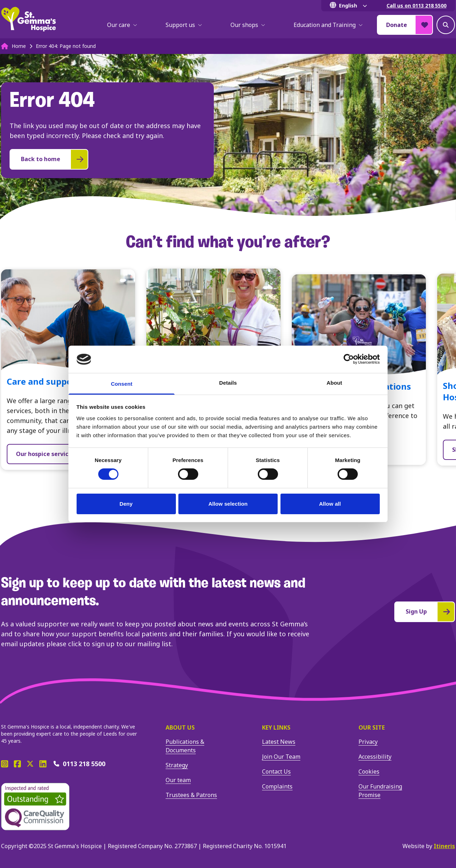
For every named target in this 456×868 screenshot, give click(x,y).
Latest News (279, 742)
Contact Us (276, 771)
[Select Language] (350, 6)
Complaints (277, 786)
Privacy (368, 742)
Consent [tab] (122, 384)
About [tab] (334, 383)
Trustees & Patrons (191, 795)
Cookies (369, 771)
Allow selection (228, 504)
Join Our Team (281, 757)
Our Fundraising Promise (380, 791)
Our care (122, 25)
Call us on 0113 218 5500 (416, 6)
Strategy (177, 765)
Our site (372, 727)
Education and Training (328, 25)
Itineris (444, 846)
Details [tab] (228, 383)
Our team (178, 780)
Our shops (248, 25)
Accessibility (375, 757)
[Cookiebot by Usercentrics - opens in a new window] (349, 359)
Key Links (276, 727)
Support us (184, 25)
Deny (126, 504)
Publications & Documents (185, 746)
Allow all (330, 504)
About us (180, 727)
